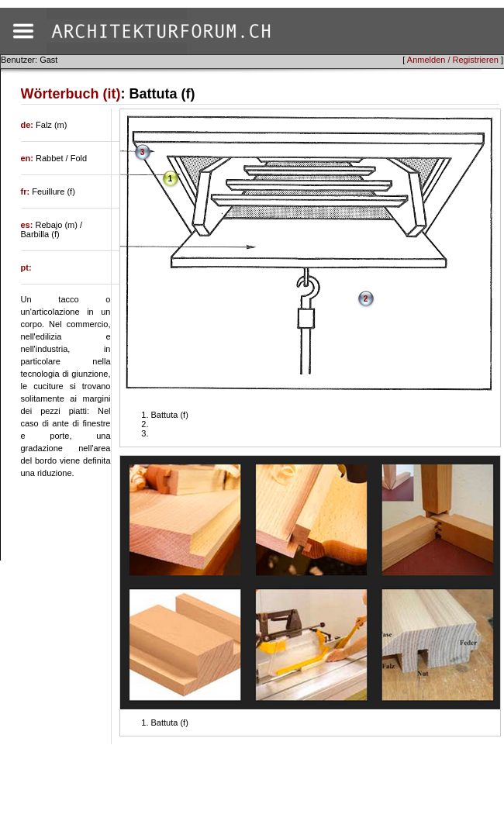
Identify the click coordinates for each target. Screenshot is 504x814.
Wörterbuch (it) (71, 94)
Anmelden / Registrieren (453, 60)
